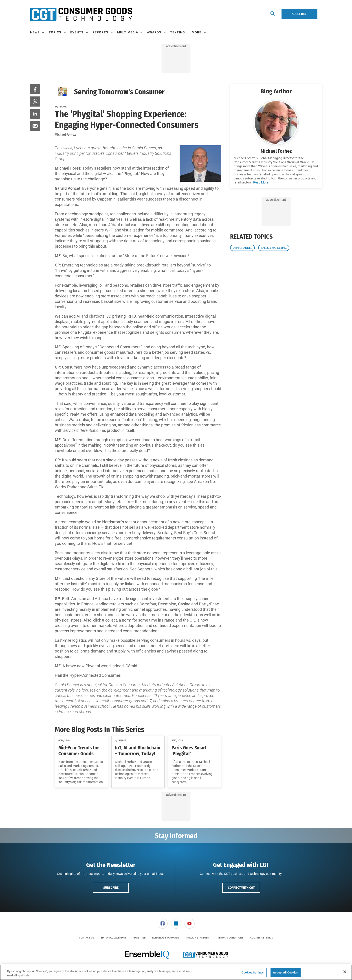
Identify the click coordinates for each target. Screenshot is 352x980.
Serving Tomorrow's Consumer (119, 92)
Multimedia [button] (128, 32)
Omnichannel (242, 248)
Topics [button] (55, 32)
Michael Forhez (276, 151)
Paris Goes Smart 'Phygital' (189, 751)
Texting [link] (178, 32)
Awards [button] (154, 32)
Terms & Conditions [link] (231, 938)
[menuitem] (39, 33)
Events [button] (77, 32)
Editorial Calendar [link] (113, 938)
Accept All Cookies (285, 972)
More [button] (197, 32)
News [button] (35, 32)
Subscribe (299, 14)
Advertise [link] (139, 938)
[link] (35, 89)
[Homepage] (81, 14)
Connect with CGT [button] (241, 888)
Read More (261, 182)
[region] (176, 972)
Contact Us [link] (87, 938)
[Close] (345, 972)
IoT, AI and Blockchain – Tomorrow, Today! (138, 751)
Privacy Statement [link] (198, 938)
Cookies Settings (262, 938)
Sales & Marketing (274, 248)
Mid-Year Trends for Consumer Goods (79, 751)
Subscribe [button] (111, 888)
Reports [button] (100, 32)
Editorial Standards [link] (166, 938)
